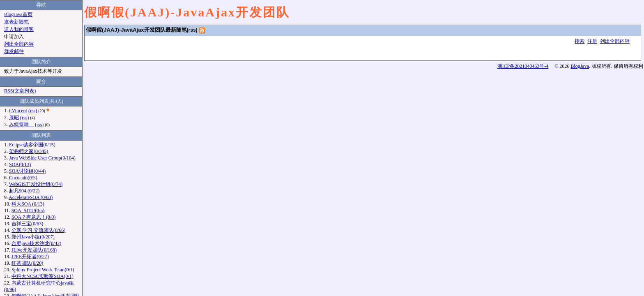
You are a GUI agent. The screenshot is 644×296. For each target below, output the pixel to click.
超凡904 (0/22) (24, 191)
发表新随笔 (16, 22)
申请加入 (14, 37)
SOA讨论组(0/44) (27, 171)
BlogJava (580, 66)
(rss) (192, 30)
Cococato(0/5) (23, 178)
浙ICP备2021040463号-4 (523, 66)
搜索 (580, 41)
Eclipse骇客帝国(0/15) (32, 145)
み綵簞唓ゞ (21, 125)
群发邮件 (14, 51)
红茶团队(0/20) (27, 263)
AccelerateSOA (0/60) (31, 197)
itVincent (18, 111)
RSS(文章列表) (20, 91)
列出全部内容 (615, 41)
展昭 (14, 118)
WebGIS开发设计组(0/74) (36, 184)
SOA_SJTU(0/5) (28, 210)
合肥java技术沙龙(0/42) (36, 243)
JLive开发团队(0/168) (34, 250)
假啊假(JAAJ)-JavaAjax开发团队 (187, 12)
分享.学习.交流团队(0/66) (38, 230)
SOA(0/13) (20, 164)
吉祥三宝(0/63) (27, 224)
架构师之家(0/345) (29, 151)
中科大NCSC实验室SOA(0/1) (43, 276)
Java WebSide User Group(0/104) (42, 158)
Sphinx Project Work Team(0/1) (43, 270)
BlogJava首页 (18, 14)
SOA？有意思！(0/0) (33, 217)
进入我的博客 (19, 29)
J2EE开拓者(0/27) (30, 257)
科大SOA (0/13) (28, 204)
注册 (592, 41)
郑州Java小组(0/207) (33, 237)
